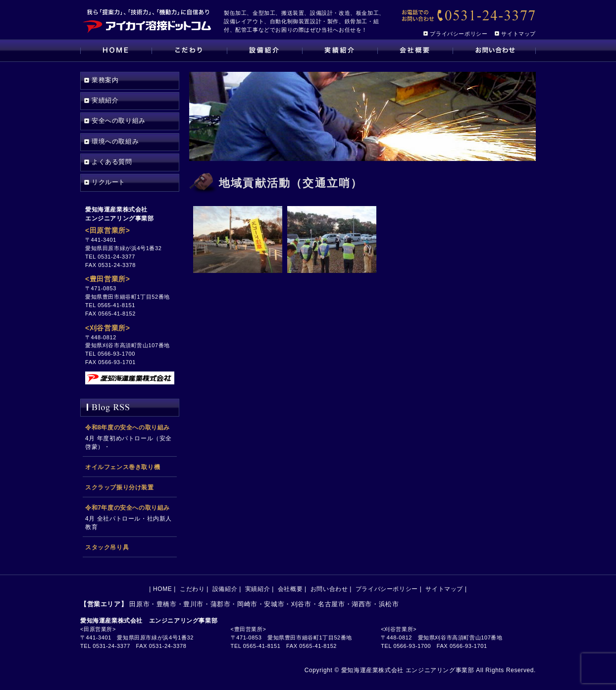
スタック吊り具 (107, 547)
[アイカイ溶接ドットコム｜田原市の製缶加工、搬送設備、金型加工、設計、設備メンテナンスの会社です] (147, 20)
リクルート (108, 182)
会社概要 (415, 51)
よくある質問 (112, 162)
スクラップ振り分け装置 (120, 487)
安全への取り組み (119, 121)
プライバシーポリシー (459, 34)
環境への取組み (115, 141)
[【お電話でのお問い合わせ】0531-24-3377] (468, 16)
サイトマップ (518, 34)
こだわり (189, 51)
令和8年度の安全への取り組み (128, 427)
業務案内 (105, 80)
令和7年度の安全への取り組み (128, 508)
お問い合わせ (494, 51)
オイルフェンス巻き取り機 (123, 467)
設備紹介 (264, 51)
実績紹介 (340, 51)
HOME (116, 51)
